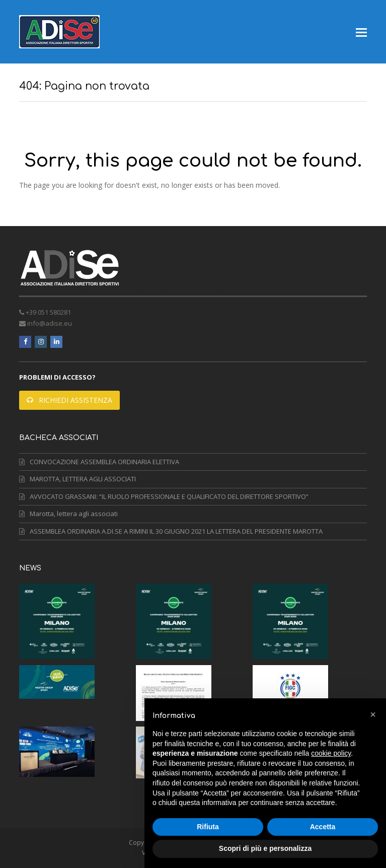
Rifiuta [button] (208, 827)
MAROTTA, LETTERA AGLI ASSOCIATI (78, 479)
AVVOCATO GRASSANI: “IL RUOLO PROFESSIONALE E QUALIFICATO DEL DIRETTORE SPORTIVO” (164, 496)
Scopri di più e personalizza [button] (265, 848)
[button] (361, 32)
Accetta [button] (323, 827)
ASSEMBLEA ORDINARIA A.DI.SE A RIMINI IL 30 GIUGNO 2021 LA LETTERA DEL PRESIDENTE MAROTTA (171, 531)
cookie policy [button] (331, 753)
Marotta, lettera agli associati (68, 514)
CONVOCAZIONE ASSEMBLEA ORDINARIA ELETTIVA (99, 462)
